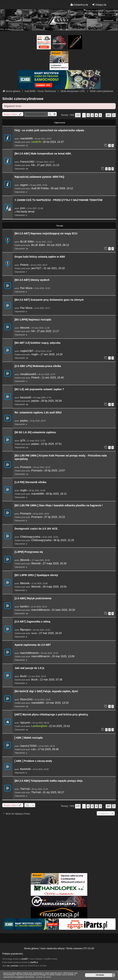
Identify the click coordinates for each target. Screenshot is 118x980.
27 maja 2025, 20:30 (55, 563)
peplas (35, 401)
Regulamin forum (13, 106)
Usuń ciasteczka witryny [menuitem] (52, 948)
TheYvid (25, 789)
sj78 (23, 441)
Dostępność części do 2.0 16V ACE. (36, 529)
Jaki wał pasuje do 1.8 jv (29, 668)
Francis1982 (27, 162)
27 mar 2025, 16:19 (50, 633)
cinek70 (36, 142)
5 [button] (100, 115)
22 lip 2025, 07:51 (51, 444)
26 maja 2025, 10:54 (55, 587)
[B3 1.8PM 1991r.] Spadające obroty (36, 575)
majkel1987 (27, 351)
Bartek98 (25, 769)
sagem (24, 185)
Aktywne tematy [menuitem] (111, 11)
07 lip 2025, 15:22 (55, 517)
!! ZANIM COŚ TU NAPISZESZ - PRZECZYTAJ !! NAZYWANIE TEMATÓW (59, 200)
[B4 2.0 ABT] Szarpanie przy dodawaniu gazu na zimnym (49, 300)
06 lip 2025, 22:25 (64, 540)
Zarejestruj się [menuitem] (79, 5)
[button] (78, 115)
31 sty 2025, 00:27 (53, 792)
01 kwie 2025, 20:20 (63, 610)
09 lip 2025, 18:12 (56, 494)
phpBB (24, 959)
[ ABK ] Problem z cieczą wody (33, 761)
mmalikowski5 (28, 374)
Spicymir (25, 723)
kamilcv (25, 607)
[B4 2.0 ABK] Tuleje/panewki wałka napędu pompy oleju (49, 781)
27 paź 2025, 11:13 (48, 165)
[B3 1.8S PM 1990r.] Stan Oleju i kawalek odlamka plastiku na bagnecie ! (59, 505)
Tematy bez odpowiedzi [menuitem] (95, 11)
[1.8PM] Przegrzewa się (29, 552)
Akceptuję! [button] (100, 975)
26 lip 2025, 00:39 (51, 401)
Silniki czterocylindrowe (23, 99)
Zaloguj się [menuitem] (99, 5)
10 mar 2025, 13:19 (57, 703)
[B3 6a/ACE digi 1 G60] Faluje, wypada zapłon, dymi (46, 691)
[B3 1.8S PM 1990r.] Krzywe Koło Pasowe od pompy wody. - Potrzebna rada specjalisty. (61, 457)
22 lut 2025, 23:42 (60, 726)
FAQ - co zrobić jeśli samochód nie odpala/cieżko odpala (49, 130)
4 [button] (96, 115)
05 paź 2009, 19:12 (62, 188)
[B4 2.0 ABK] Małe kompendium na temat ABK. (43, 154)
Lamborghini (39, 726)
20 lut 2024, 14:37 (53, 142)
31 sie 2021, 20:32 (54, 268)
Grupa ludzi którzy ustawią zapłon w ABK (40, 257)
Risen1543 (26, 699)
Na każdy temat (26, 212)
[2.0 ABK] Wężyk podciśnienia (33, 598)
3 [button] (92, 115)
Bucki (23, 676)
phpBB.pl (34, 962)
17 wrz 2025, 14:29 (51, 354)
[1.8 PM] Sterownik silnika (30, 482)
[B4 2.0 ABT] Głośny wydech (32, 280)
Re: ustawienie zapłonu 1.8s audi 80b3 (38, 413)
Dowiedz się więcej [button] (43, 977)
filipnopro (25, 630)
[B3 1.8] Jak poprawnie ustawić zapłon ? (39, 389)
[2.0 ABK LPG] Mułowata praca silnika (38, 366)
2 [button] (88, 115)
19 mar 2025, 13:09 (63, 656)
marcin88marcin (41, 610)
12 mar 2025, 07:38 (51, 680)
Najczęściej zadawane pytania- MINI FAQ (39, 177)
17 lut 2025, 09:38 (48, 749)
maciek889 (26, 139)
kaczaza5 (26, 397)
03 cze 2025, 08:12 (58, 245)
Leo (33, 749)
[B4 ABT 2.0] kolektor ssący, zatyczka (37, 343)
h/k (33, 165)
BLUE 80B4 (27, 242)
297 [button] (108, 115)
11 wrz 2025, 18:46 (53, 378)
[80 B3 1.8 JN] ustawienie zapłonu (35, 432)
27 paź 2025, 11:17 (48, 331)
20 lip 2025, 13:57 (55, 471)
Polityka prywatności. (13, 954)
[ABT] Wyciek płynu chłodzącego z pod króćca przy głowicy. (51, 715)
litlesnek (25, 328)
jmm (23, 208)
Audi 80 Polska (40, 188)
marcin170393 (28, 746)
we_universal (12, 966)
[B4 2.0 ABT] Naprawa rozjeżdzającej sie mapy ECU (46, 234)
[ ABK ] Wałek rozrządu (29, 738)
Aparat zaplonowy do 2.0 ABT (33, 645)
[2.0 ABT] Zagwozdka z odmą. (33, 622)
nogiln (35, 354)
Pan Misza (26, 288)
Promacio (26, 467)
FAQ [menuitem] (2, 29)
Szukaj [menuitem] (8, 29)
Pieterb (24, 265)
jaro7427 (36, 268)
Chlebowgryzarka (30, 537)
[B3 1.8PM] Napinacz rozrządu (33, 320)
